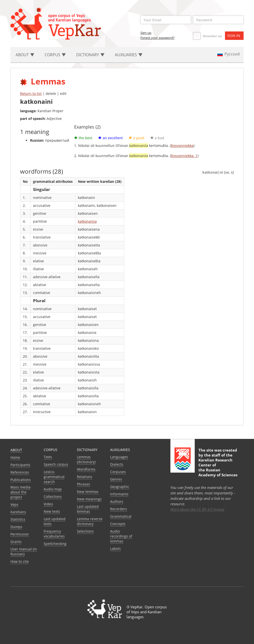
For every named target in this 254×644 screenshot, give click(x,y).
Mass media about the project (20, 492)
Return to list (31, 94)
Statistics (18, 519)
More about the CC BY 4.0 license (197, 509)
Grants (16, 542)
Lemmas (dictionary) (86, 459)
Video (48, 504)
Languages (119, 457)
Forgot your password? (158, 38)
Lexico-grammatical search (54, 477)
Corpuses (118, 472)
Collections (53, 496)
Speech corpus (56, 464)
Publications (21, 480)
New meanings (89, 499)
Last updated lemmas (88, 509)
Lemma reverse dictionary (90, 521)
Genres (116, 479)
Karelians (18, 512)
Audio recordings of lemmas (121, 536)
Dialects (117, 464)
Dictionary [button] (90, 55)
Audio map (53, 489)
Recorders (119, 509)
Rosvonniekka (182, 146)
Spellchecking (55, 544)
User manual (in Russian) (24, 551)
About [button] (25, 55)
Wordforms (86, 469)
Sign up (146, 33)
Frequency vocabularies (54, 534)
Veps (14, 504)
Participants (20, 465)
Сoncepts (118, 524)
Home (15, 457)
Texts (48, 457)
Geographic (120, 487)
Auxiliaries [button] (129, 55)
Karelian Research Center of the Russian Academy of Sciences (218, 467)
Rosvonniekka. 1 (184, 156)
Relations (85, 477)
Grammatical (121, 516)
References (20, 472)
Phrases (83, 484)
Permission (20, 534)
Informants (119, 494)
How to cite (20, 561)
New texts (52, 511)
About (16, 450)
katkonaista (87, 221)
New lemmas (88, 492)
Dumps (16, 527)
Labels (115, 549)
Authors (117, 501)
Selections (85, 531)
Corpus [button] (55, 55)
